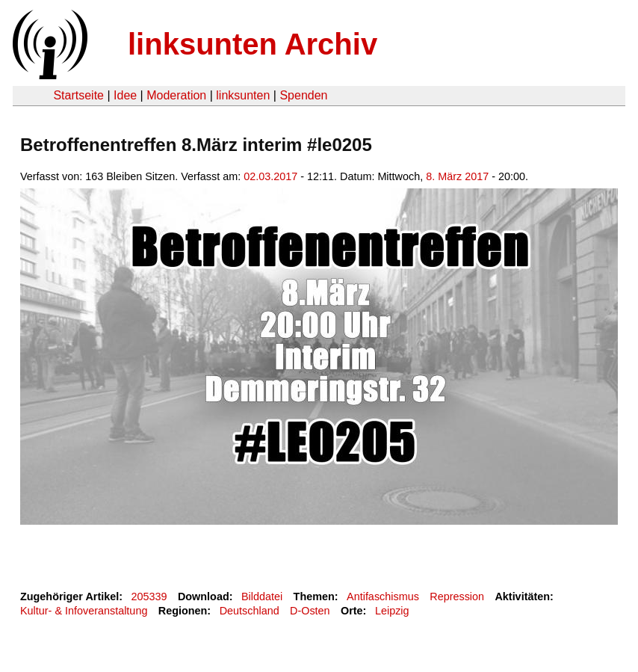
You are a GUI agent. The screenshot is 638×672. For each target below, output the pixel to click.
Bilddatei (262, 597)
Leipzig (392, 611)
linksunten (243, 95)
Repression (457, 597)
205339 (149, 597)
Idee (125, 95)
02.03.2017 (270, 176)
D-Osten (310, 611)
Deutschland (250, 611)
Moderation (176, 95)
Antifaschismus (383, 597)
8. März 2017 (457, 176)
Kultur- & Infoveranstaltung (84, 611)
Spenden (303, 95)
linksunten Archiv (253, 44)
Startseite (78, 95)
